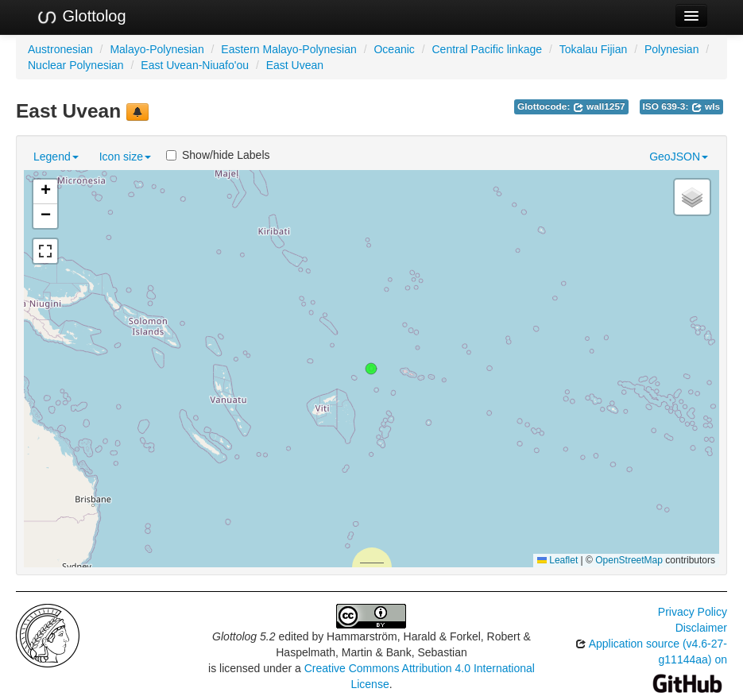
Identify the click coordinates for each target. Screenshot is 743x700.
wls (706, 106)
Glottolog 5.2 (244, 636)
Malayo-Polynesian (157, 49)
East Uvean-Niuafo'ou (195, 65)
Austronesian (60, 49)
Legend (56, 157)
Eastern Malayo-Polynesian (288, 49)
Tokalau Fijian (594, 49)
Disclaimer (701, 628)
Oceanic (394, 49)
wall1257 (599, 106)
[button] (371, 369)
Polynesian (672, 49)
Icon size (125, 157)
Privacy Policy (693, 612)
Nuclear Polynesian (76, 65)
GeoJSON (679, 157)
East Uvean (295, 65)
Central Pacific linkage (487, 49)
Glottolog (81, 17)
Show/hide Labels (218, 155)
